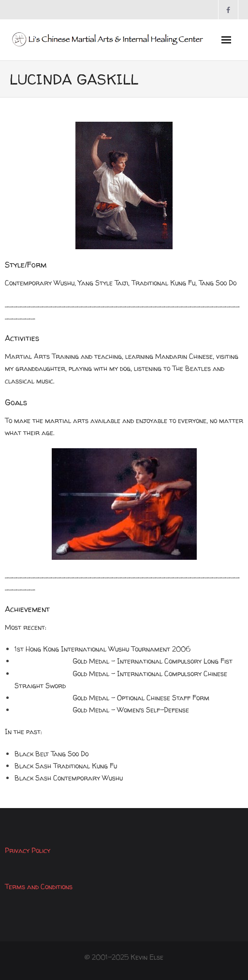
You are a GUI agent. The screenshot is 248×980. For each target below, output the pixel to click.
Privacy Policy (28, 850)
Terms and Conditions (39, 887)
